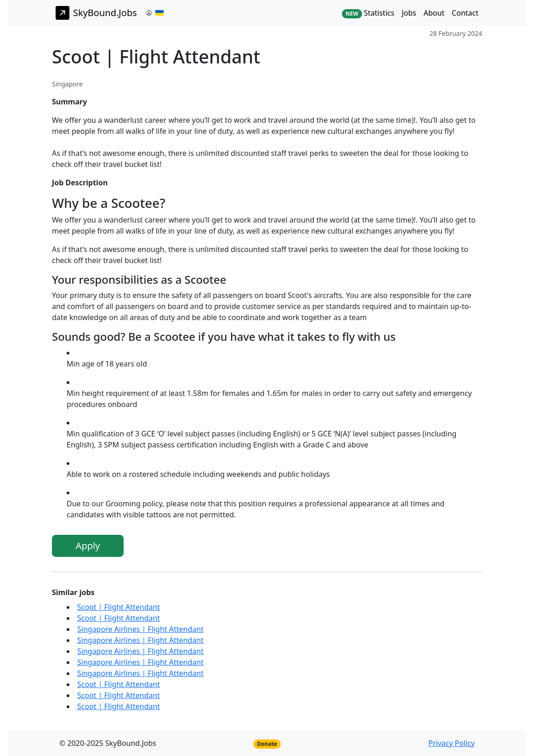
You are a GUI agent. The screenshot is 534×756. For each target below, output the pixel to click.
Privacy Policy (452, 743)
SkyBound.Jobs (96, 13)
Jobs (409, 13)
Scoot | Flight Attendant (119, 607)
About (434, 13)
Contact (465, 13)
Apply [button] (88, 546)
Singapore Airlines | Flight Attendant (140, 629)
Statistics (368, 13)
